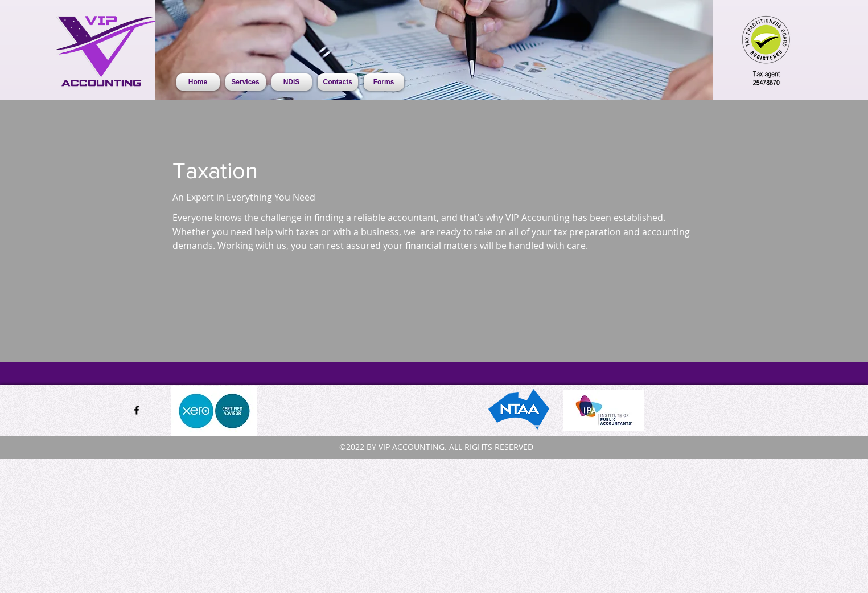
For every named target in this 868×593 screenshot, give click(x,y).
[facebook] (137, 410)
